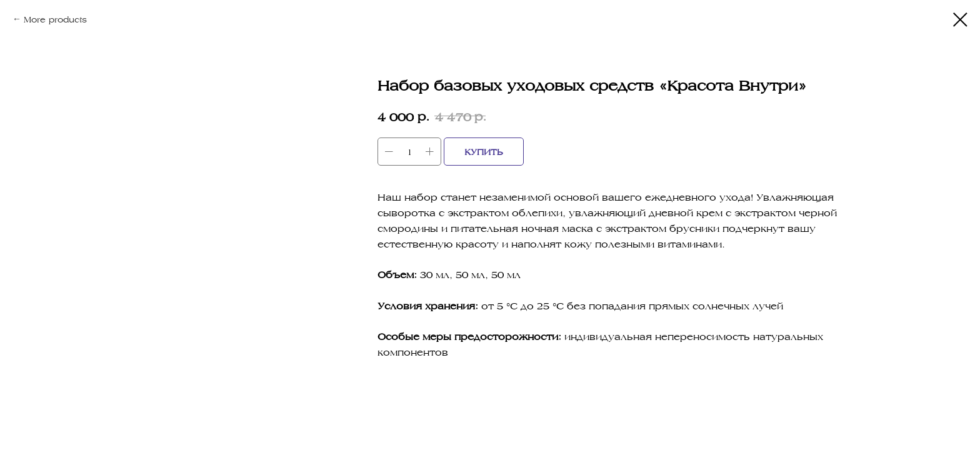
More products (55, 19)
